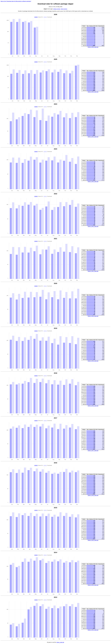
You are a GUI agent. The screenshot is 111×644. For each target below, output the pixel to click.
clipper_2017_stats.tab (93, 451)
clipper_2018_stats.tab (93, 406)
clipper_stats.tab (60, 642)
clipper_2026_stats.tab (93, 47)
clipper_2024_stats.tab (93, 137)
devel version (64, 9)
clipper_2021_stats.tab (93, 271)
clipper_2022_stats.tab (93, 226)
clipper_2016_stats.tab (93, 495)
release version (57, 9)
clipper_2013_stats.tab (93, 630)
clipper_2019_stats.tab (93, 361)
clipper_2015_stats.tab (93, 540)
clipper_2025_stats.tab (93, 92)
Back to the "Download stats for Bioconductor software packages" (16, 1)
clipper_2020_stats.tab (93, 316)
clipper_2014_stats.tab (93, 585)
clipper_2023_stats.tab (93, 182)
